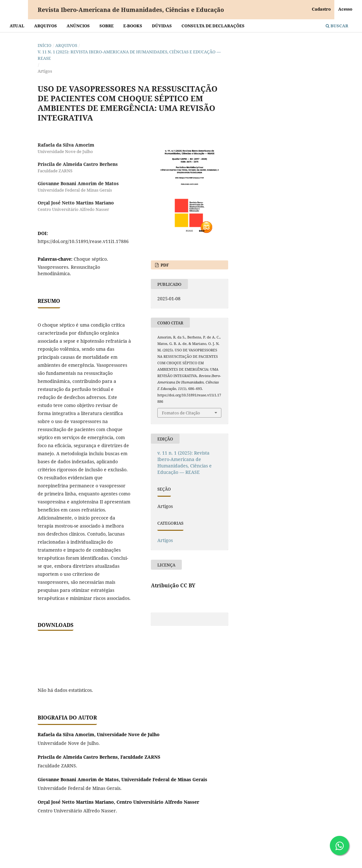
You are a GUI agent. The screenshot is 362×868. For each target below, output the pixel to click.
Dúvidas (162, 26)
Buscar (337, 26)
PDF (164, 265)
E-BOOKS (133, 26)
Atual (17, 26)
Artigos (165, 540)
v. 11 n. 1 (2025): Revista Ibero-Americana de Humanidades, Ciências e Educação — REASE (129, 55)
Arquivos (46, 26)
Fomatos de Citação (181, 413)
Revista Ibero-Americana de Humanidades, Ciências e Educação (131, 10)
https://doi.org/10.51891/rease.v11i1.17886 (83, 241)
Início (45, 45)
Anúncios (78, 26)
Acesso (345, 9)
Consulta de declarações (213, 26)
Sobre (107, 26)
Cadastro (321, 9)
